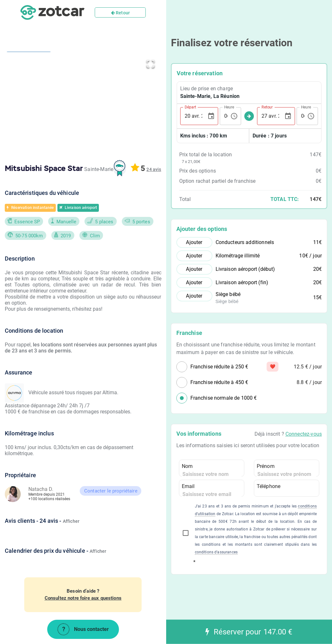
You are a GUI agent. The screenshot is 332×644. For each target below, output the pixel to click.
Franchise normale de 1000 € (224, 398)
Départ (190, 107)
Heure (229, 107)
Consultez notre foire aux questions (83, 598)
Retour (120, 13)
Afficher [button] (71, 521)
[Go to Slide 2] (29, 132)
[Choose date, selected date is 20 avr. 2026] (211, 116)
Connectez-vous (304, 434)
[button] (107, 103)
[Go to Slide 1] (29, 79)
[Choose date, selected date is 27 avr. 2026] (288, 116)
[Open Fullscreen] (151, 63)
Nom (187, 466)
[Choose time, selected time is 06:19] (234, 116)
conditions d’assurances (216, 552)
